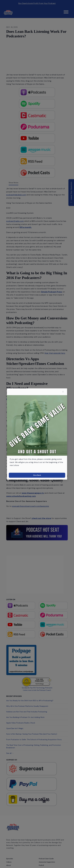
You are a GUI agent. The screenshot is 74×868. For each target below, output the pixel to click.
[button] (63, 392)
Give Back (37, 475)
